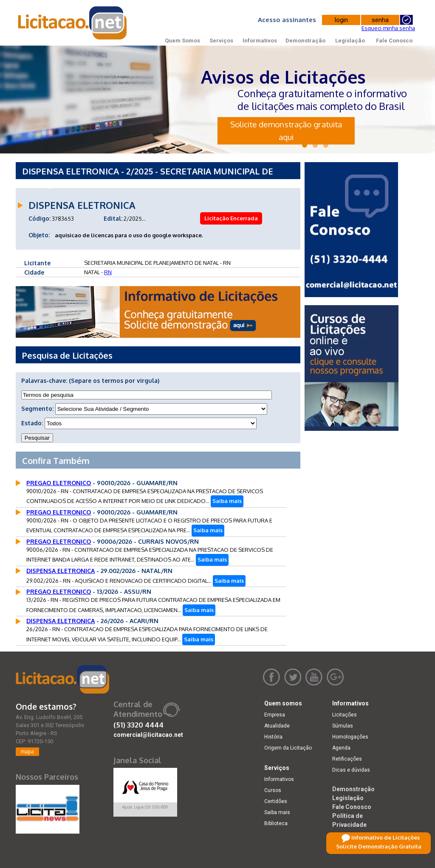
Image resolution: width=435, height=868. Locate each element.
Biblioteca (276, 823)
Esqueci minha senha (388, 28)
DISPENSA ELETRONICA (61, 571)
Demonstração (305, 41)
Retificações (347, 759)
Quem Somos (182, 41)
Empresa (275, 715)
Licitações (345, 715)
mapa (27, 751)
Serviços (221, 41)
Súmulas (343, 726)
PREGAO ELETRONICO (59, 483)
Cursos (273, 790)
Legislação (350, 41)
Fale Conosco (394, 41)
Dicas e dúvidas (351, 770)
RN (108, 272)
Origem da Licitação (288, 748)
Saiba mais (227, 501)
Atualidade (277, 726)
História (273, 737)
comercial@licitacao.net (148, 735)
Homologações (350, 737)
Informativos (260, 41)
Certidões (276, 801)
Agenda (341, 748)
